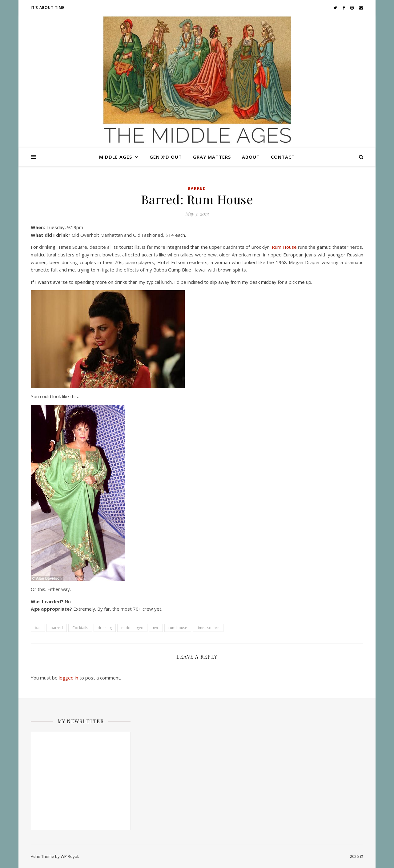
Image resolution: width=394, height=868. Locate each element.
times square (208, 628)
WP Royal (69, 856)
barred (57, 628)
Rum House (284, 247)
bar (38, 628)
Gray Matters (212, 157)
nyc (156, 628)
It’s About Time (48, 8)
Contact (283, 157)
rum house (178, 628)
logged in (68, 678)
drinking (105, 628)
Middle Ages (116, 157)
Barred (197, 188)
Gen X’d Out (166, 157)
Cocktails (80, 628)
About (251, 157)
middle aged (132, 628)
